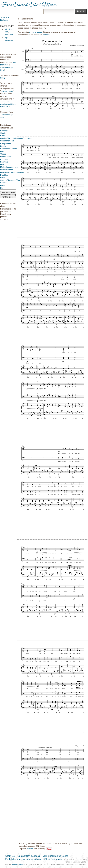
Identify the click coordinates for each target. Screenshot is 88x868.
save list (46, 35)
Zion (2, 188)
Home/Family (6, 157)
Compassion (6, 144)
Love (2, 164)
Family (3, 146)
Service (3, 183)
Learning (4, 162)
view (10, 29)
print (6, 32)
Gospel (3, 154)
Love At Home (7, 91)
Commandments (7, 141)
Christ (3, 136)
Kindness (4, 159)
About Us (10, 856)
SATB (3, 78)
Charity (3, 133)
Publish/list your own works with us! (23, 859)
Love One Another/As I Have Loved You (8, 104)
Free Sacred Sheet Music (29, 5)
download (9, 35)
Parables (4, 175)
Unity (2, 185)
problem (30, 849)
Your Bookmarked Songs (56, 856)
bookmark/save (36, 32)
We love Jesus (18, 864)
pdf (6, 29)
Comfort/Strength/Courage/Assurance (16, 138)
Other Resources (53, 859)
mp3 (6, 38)
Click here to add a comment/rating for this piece (8, 195)
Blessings (4, 130)
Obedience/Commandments (12, 172)
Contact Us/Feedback (29, 856)
